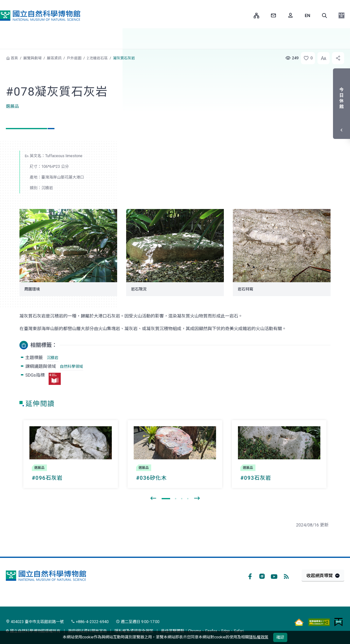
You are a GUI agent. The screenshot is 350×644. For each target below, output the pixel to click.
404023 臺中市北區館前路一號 (35, 622)
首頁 (14, 58)
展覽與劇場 (32, 58)
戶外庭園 (74, 58)
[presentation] (153, 499)
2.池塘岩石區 (97, 58)
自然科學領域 (71, 367)
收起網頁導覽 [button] (320, 576)
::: (246, 15)
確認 (280, 637)
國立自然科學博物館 (40, 16)
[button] (324, 16)
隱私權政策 (259, 637)
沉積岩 (52, 358)
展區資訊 (54, 58)
